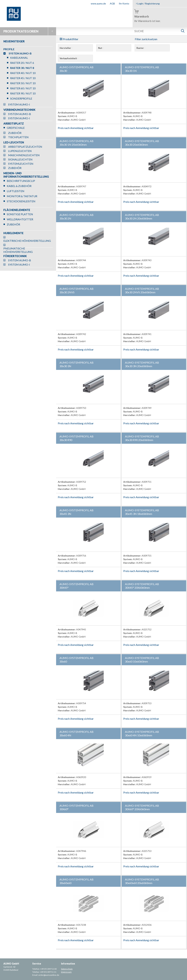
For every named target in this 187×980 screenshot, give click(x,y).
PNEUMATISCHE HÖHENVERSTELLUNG (18, 250)
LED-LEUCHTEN (14, 142)
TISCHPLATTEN (18, 137)
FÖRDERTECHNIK (15, 256)
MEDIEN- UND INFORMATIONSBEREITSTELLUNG (26, 175)
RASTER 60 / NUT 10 (23, 88)
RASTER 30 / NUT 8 (22, 68)
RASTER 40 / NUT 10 (23, 73)
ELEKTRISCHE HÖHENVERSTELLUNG (27, 241)
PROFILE (9, 49)
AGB (112, 3)
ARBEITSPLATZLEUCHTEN (25, 147)
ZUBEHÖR (15, 133)
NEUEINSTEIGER (14, 41)
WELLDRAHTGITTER (20, 219)
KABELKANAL (19, 58)
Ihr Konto (124, 3)
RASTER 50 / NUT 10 (23, 83)
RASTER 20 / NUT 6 (22, 63)
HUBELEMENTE (13, 233)
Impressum (66, 972)
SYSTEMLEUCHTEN (21, 164)
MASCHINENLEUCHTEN (24, 155)
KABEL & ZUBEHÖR (19, 186)
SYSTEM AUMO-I (19, 104)
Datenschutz (67, 969)
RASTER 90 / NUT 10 (23, 93)
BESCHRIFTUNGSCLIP (21, 181)
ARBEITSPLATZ (14, 123)
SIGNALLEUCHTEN (20, 159)
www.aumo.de (98, 3)
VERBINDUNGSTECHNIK (19, 110)
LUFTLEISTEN (16, 191)
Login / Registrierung (148, 3)
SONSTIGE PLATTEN (20, 214)
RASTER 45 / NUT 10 (23, 78)
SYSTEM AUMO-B (20, 53)
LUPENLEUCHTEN (20, 151)
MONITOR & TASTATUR (22, 196)
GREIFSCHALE (16, 128)
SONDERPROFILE (21, 98)
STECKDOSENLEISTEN (21, 201)
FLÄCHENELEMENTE (17, 210)
